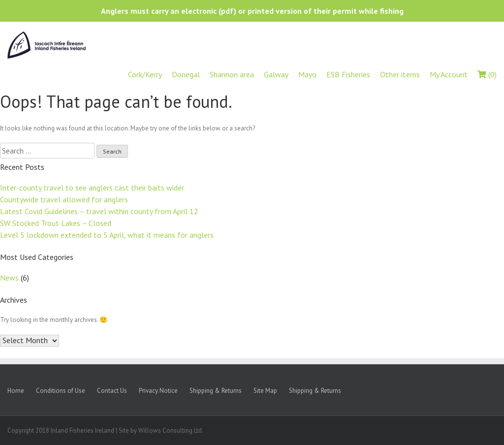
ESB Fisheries (348, 74)
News (9, 278)
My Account (449, 74)
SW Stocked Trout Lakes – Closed (56, 223)
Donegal (186, 74)
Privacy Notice (158, 391)
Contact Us (112, 391)
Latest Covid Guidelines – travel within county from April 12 (99, 211)
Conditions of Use (61, 391)
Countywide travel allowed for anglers (64, 199)
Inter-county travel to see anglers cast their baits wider (92, 188)
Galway (276, 74)
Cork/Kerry (145, 74)
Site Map (265, 391)
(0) (487, 74)
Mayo (307, 74)
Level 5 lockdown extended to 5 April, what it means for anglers (107, 235)
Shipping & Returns (216, 391)
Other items (400, 74)
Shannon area (232, 74)
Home (16, 391)
